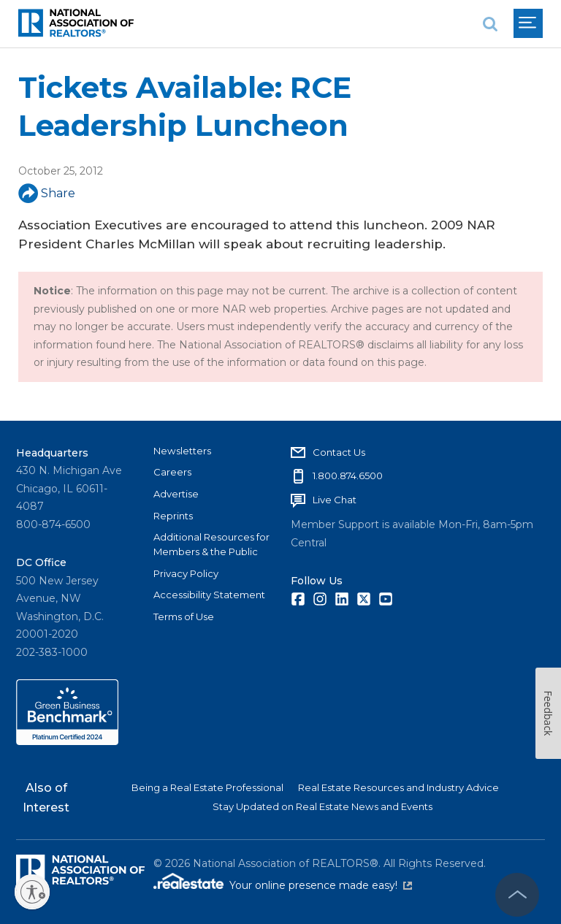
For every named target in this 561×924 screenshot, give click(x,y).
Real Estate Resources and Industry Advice (398, 787)
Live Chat (335, 500)
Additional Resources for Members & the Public (211, 544)
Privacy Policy (186, 573)
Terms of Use (184, 616)
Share (47, 193)
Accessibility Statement (209, 595)
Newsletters (182, 451)
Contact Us (339, 452)
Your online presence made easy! (321, 885)
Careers (172, 472)
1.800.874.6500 (348, 476)
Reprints (173, 516)
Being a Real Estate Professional (207, 787)
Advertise (176, 494)
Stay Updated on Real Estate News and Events (323, 806)
